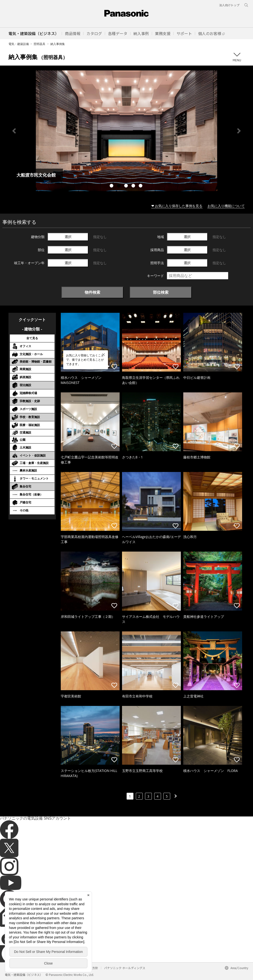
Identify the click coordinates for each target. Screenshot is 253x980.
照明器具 (39, 44)
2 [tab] (119, 186)
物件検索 (92, 292)
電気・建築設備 (19, 44)
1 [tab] (112, 186)
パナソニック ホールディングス (125, 968)
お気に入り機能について (226, 206)
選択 (68, 237)
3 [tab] (127, 186)
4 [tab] (134, 186)
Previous (14, 131)
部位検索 (161, 292)
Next (239, 131)
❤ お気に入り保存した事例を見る (177, 206)
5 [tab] (141, 186)
